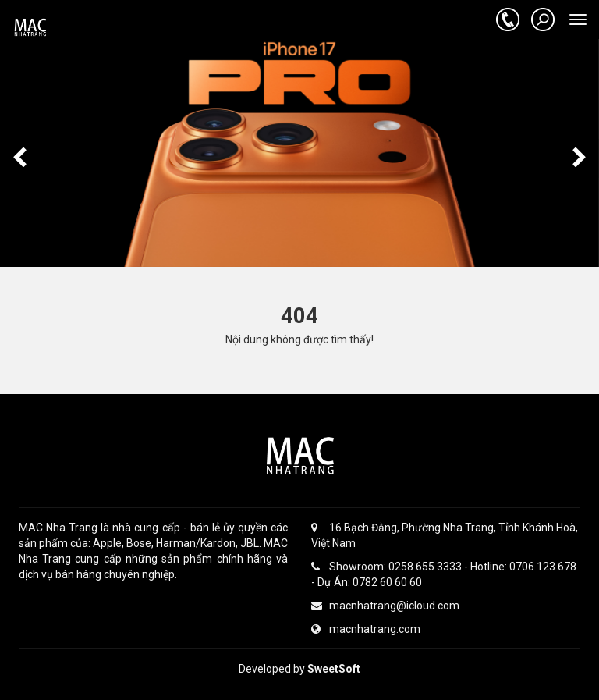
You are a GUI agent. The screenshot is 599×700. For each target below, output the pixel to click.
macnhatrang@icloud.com (385, 606)
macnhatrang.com (366, 629)
